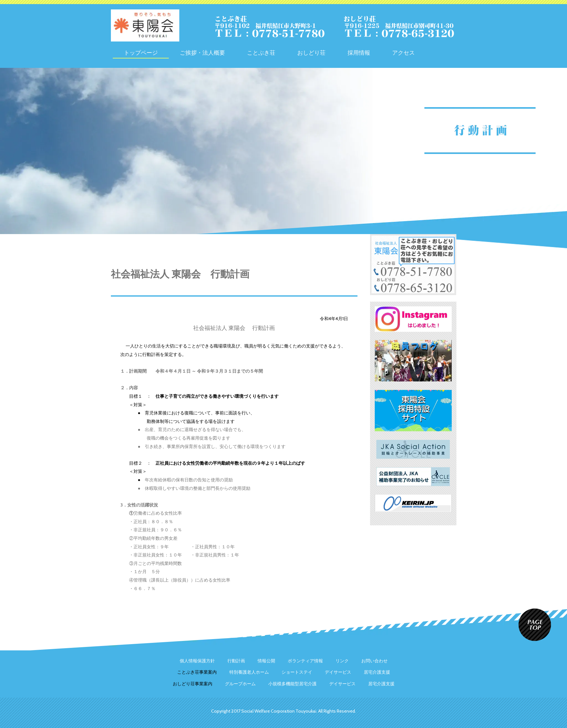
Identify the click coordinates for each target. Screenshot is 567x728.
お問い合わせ (374, 661)
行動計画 (236, 661)
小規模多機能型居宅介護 (292, 684)
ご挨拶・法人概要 (229, 53)
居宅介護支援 (377, 672)
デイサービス (338, 672)
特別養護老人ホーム (249, 672)
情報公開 (266, 661)
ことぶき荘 (288, 53)
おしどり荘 (338, 53)
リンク (342, 661)
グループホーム (240, 684)
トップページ (168, 53)
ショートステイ (297, 672)
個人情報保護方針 (197, 661)
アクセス (430, 53)
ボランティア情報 (305, 661)
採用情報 (386, 53)
